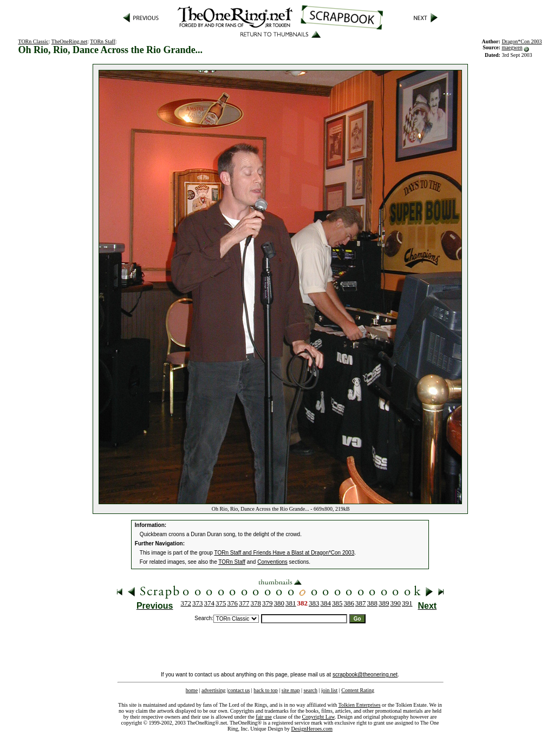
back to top (265, 690)
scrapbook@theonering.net (365, 675)
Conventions (272, 562)
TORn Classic (33, 41)
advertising (213, 690)
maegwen (512, 47)
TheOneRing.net (69, 41)
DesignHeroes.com (312, 729)
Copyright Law (318, 717)
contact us (239, 690)
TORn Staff (103, 41)
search (310, 690)
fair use (264, 717)
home (192, 690)
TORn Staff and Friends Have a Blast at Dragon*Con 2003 (285, 553)
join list (329, 690)
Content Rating (358, 690)
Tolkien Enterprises (360, 705)
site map (291, 690)
